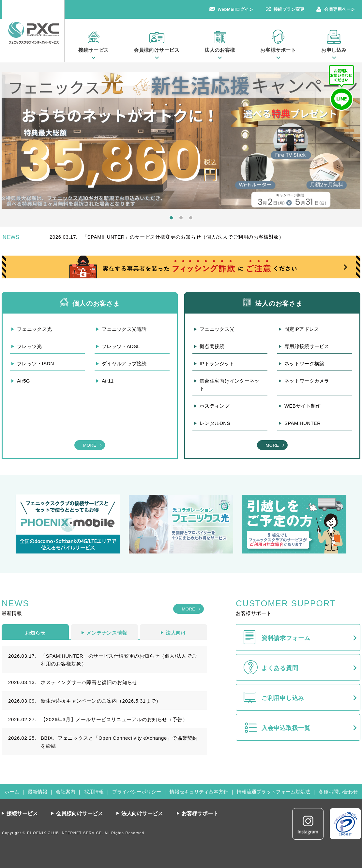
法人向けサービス (142, 813)
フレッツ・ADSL (121, 346)
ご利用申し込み (283, 698)
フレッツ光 (30, 346)
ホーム (12, 792)
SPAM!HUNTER (302, 423)
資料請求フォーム (286, 638)
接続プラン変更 (289, 9)
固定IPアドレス (302, 329)
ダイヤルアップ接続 (124, 364)
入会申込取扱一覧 (286, 728)
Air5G (23, 381)
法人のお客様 (220, 50)
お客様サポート (278, 50)
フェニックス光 (34, 329)
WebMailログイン (235, 9)
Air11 (108, 381)
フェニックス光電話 (124, 329)
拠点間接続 (212, 346)
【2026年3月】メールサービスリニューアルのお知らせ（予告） (114, 719)
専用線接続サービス (307, 346)
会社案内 (66, 792)
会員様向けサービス (157, 50)
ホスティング (215, 406)
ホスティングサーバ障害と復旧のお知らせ (89, 682)
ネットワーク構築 (304, 364)
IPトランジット (217, 364)
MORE (90, 445)
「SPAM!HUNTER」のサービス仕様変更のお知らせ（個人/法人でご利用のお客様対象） (183, 237)
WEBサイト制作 (303, 406)
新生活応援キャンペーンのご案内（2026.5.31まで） (101, 701)
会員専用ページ (340, 9)
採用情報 (94, 792)
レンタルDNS (215, 423)
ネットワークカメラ (307, 381)
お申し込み (334, 50)
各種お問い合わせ (338, 792)
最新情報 (38, 792)
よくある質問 (280, 668)
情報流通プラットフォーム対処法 (273, 792)
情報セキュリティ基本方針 (199, 792)
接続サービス (94, 50)
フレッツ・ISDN (36, 364)
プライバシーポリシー (137, 792)
